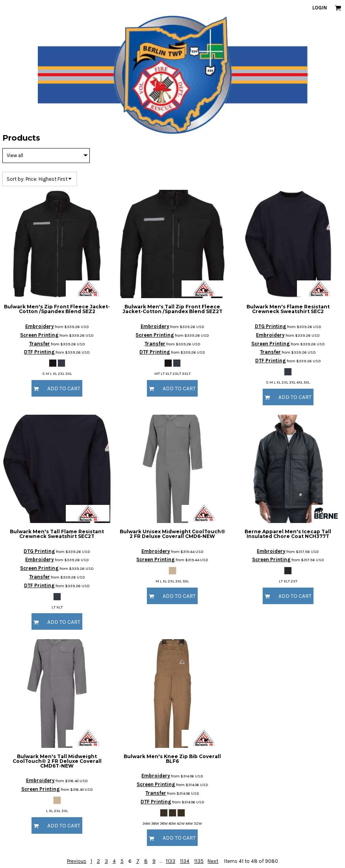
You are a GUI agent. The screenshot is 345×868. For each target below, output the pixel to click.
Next (213, 861)
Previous (77, 861)
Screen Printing (39, 335)
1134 (185, 861)
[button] (338, 8)
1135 (199, 861)
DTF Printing (39, 352)
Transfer (40, 344)
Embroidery (40, 326)
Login (320, 8)
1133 (171, 861)
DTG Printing (271, 326)
